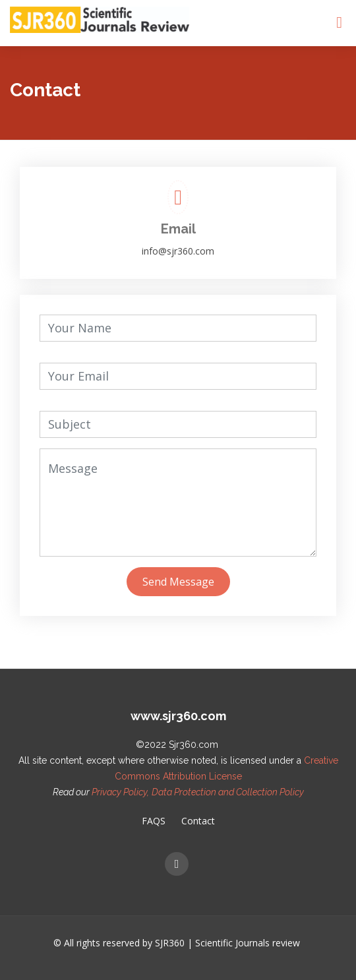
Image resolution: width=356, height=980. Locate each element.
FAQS (154, 821)
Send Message (178, 582)
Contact (198, 821)
